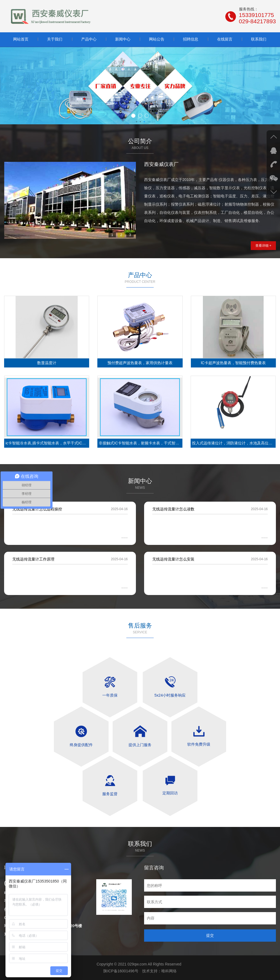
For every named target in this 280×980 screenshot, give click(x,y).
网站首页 (21, 39)
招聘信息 (191, 39)
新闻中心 (123, 39)
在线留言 (225, 39)
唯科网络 (169, 971)
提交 (210, 935)
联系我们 (259, 39)
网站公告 (157, 39)
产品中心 (89, 39)
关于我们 (55, 39)
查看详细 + (263, 246)
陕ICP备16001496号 (121, 971)
